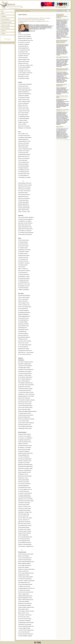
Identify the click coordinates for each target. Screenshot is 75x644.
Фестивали (4, 16)
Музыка (3, 14)
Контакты (3, 34)
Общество (3, 31)
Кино (2, 11)
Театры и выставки (5, 25)
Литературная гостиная (6, 22)
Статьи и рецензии (5, 19)
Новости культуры (5, 28)
